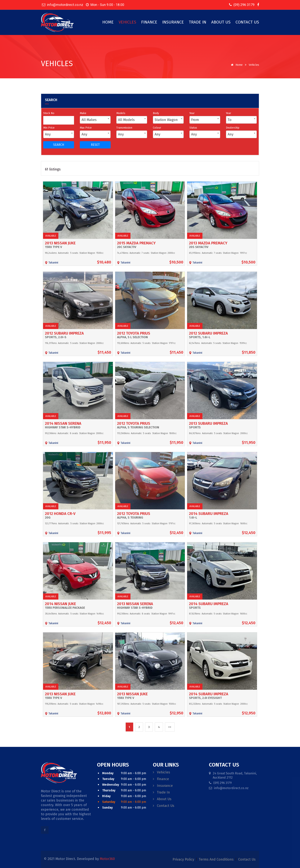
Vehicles (127, 22)
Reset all (89, 151)
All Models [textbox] (126, 120)
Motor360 (107, 859)
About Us (221, 22)
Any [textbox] (48, 134)
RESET (95, 145)
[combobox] (95, 120)
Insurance (173, 22)
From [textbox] (195, 120)
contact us (247, 859)
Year (192, 113)
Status (193, 128)
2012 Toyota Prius (134, 333)
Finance (149, 22)
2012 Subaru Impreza (64, 333)
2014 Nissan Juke (60, 604)
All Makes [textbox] (89, 120)
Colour (157, 128)
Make (83, 113)
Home (108, 22)
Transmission (124, 128)
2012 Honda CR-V (60, 514)
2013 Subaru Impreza (208, 423)
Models (121, 113)
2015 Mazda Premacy (136, 243)
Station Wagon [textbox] (166, 120)
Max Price (86, 128)
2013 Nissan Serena (135, 604)
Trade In (198, 22)
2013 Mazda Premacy (208, 243)
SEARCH (59, 145)
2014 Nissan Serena (63, 423)
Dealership (233, 128)
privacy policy (184, 859)
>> (170, 727)
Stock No (49, 113)
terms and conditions (217, 859)
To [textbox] (230, 120)
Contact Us (247, 22)
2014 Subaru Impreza (209, 514)
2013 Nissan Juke (60, 243)
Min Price (49, 128)
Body (156, 113)
